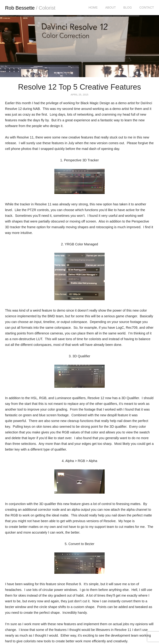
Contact (147, 8)
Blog (128, 8)
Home (93, 8)
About (110, 8)
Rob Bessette (30, 8)
